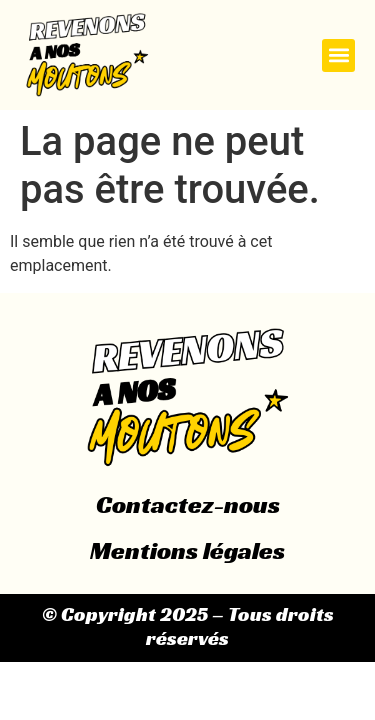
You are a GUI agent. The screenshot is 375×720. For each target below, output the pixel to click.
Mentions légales (187, 550)
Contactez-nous (188, 504)
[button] (338, 55)
